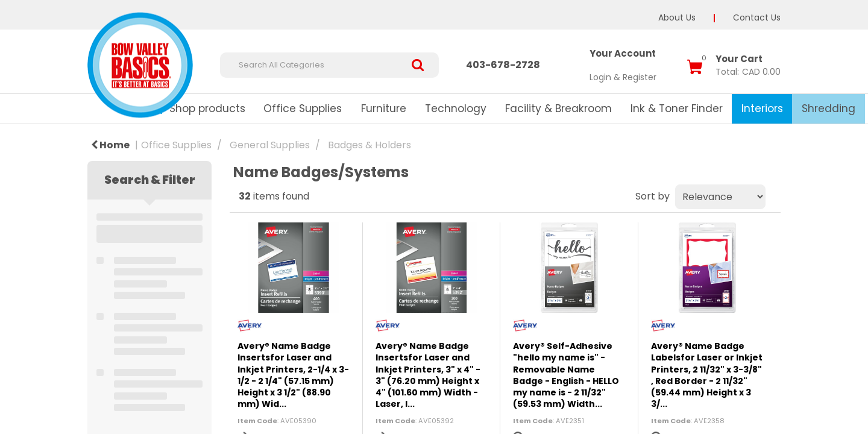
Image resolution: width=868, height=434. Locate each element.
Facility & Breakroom (558, 108)
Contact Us (757, 17)
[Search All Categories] (329, 65)
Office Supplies (303, 108)
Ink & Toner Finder (677, 108)
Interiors (762, 108)
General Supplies (270, 145)
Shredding (829, 108)
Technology (456, 108)
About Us (677, 17)
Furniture (384, 108)
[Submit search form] (422, 65)
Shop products (207, 108)
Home (110, 145)
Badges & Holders (370, 145)
